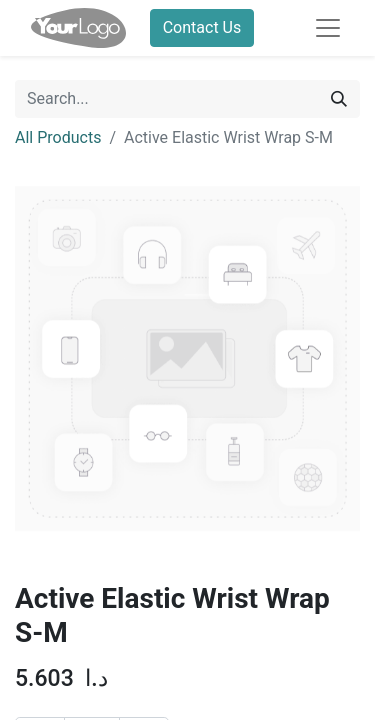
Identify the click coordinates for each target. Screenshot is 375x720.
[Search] (339, 99)
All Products (58, 137)
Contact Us (202, 27)
